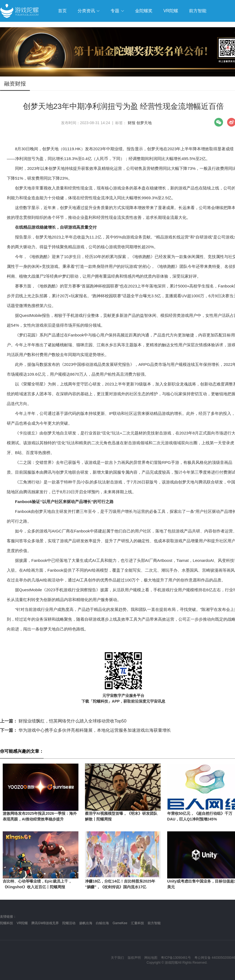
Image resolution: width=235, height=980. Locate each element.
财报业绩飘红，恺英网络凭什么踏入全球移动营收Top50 (63, 721)
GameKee (120, 923)
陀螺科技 (7, 923)
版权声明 (134, 958)
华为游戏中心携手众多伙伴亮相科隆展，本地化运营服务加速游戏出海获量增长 (86, 730)
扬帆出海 (86, 923)
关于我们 (117, 958)
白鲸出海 (102, 923)
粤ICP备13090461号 (176, 958)
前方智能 (154, 923)
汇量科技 (138, 923)
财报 (132, 123)
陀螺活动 (69, 923)
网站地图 (151, 958)
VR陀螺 (22, 923)
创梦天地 (144, 123)
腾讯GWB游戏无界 (45, 923)
